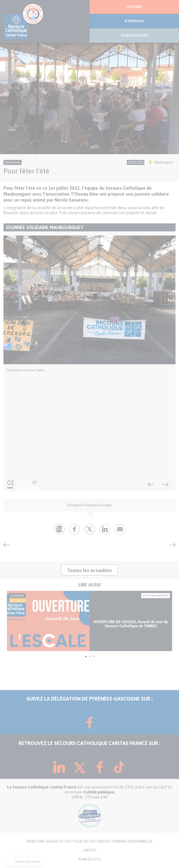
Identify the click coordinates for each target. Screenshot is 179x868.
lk (105, 529)
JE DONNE (134, 7)
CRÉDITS (90, 850)
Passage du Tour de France (8, 545)
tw (90, 529)
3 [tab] (93, 657)
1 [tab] (86, 657)
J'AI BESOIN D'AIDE (134, 36)
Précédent (151, 485)
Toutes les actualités (89, 570)
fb (74, 529)
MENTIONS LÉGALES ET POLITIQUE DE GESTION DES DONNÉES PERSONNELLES (90, 841)
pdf (59, 529)
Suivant (165, 485)
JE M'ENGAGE (134, 21)
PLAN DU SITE (90, 859)
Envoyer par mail (120, 529)
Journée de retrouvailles (171, 545)
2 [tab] (90, 657)
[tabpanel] (89, 621)
